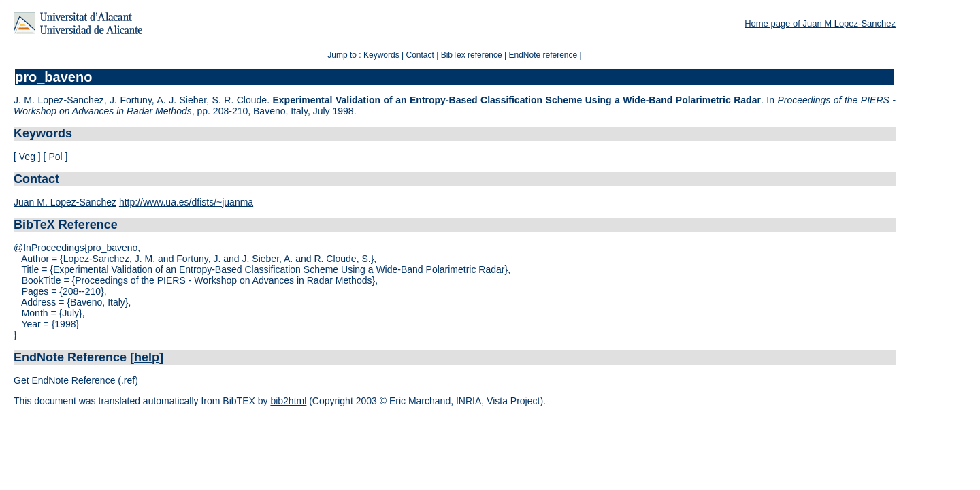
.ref (128, 380)
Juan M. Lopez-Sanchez (65, 202)
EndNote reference (543, 55)
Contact (420, 55)
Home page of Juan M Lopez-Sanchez (820, 23)
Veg (27, 157)
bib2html (288, 401)
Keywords (381, 55)
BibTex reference (472, 55)
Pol (55, 157)
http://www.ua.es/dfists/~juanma (186, 202)
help (147, 357)
